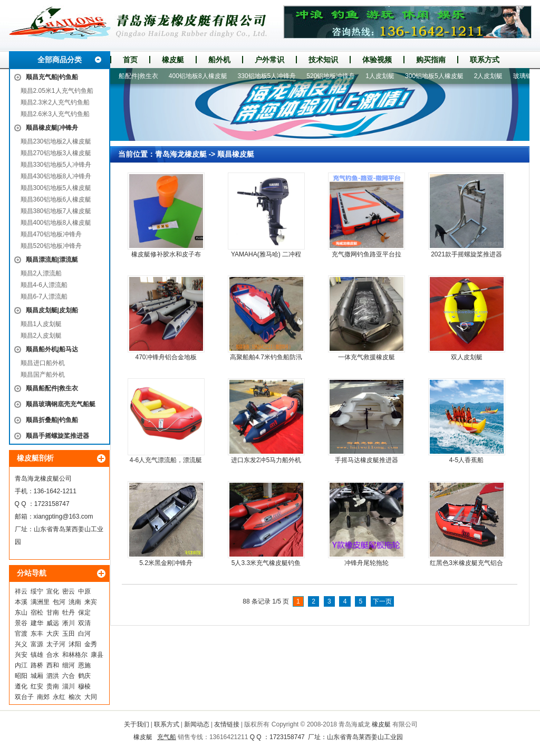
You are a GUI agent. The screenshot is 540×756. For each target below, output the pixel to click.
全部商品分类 (60, 60)
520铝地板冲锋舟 (334, 76)
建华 (37, 623)
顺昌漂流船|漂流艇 (52, 260)
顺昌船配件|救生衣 (52, 388)
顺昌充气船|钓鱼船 (52, 77)
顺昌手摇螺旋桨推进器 (57, 436)
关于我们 (137, 724)
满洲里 (40, 602)
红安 (37, 686)
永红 (59, 697)
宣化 (53, 591)
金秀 (91, 644)
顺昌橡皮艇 (236, 154)
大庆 (53, 634)
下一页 (382, 601)
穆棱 (84, 686)
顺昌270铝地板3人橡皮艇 (56, 153)
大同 (91, 697)
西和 (53, 665)
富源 (37, 644)
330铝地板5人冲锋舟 (271, 76)
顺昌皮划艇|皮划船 (52, 310)
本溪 (21, 602)
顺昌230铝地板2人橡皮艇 (56, 141)
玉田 (69, 634)
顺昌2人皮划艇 (41, 336)
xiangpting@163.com (64, 516)
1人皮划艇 (384, 76)
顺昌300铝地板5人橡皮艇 (56, 188)
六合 (69, 676)
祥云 (21, 591)
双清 (84, 623)
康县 (97, 655)
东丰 (37, 634)
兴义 (21, 644)
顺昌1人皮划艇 (41, 324)
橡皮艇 (173, 60)
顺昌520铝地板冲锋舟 (51, 246)
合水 (53, 655)
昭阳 (21, 676)
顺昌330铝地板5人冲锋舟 (56, 165)
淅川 (69, 623)
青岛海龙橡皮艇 (181, 154)
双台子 (24, 697)
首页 (130, 60)
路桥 (37, 665)
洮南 (75, 602)
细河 (69, 665)
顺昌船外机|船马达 (52, 349)
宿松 (37, 613)
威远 (53, 623)
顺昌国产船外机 (43, 375)
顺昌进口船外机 (43, 363)
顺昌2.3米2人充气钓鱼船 (55, 102)
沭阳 (75, 644)
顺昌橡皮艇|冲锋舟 (52, 128)
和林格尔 (75, 655)
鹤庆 (84, 676)
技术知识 (323, 60)
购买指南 (431, 60)
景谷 (21, 623)
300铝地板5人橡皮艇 (438, 76)
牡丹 (69, 613)
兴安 (21, 655)
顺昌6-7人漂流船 (44, 296)
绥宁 (37, 591)
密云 (69, 591)
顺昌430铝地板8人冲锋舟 (56, 176)
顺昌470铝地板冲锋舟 (51, 234)
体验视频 (377, 60)
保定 (84, 613)
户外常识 (269, 60)
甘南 (53, 613)
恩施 (84, 665)
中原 (84, 591)
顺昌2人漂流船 (41, 273)
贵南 (53, 686)
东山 (21, 613)
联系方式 (485, 60)
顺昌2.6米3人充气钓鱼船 (55, 114)
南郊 (43, 697)
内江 (21, 665)
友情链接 (227, 724)
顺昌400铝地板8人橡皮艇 (56, 223)
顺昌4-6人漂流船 (44, 285)
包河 (59, 602)
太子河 (56, 644)
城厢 (37, 676)
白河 (84, 634)
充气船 (167, 737)
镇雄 (37, 655)
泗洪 (53, 676)
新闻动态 (197, 724)
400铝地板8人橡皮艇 (202, 76)
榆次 (75, 697)
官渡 (21, 634)
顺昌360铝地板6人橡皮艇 (56, 199)
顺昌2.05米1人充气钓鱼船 (57, 91)
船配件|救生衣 (142, 76)
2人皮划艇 (492, 76)
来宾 (91, 602)
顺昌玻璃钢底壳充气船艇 (61, 404)
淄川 (69, 686)
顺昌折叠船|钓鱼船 (52, 420)
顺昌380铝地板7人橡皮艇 (56, 211)
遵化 (21, 686)
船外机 (219, 60)
